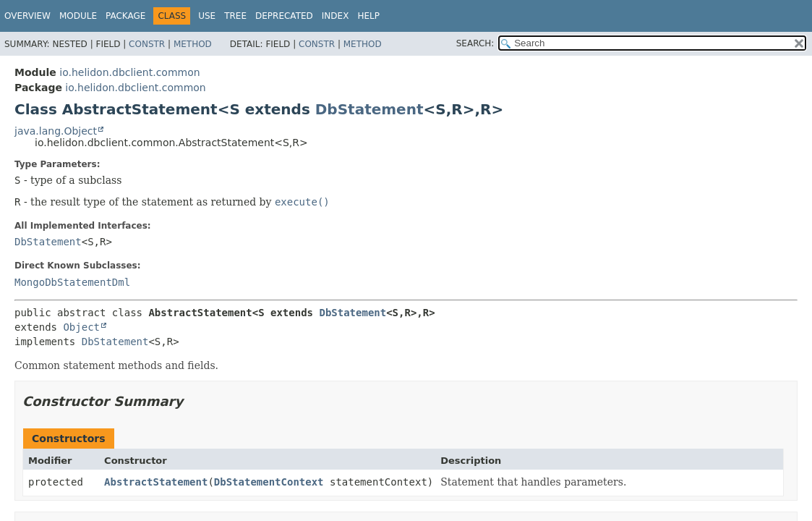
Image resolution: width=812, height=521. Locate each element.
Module (78, 16)
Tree (235, 16)
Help (368, 16)
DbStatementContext (269, 482)
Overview (27, 16)
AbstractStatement (156, 482)
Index (336, 16)
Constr (147, 44)
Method (193, 44)
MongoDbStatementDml (72, 282)
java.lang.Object (56, 131)
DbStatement (369, 109)
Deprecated (284, 16)
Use (207, 16)
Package (125, 16)
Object (81, 327)
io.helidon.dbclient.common (129, 72)
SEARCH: (475, 43)
